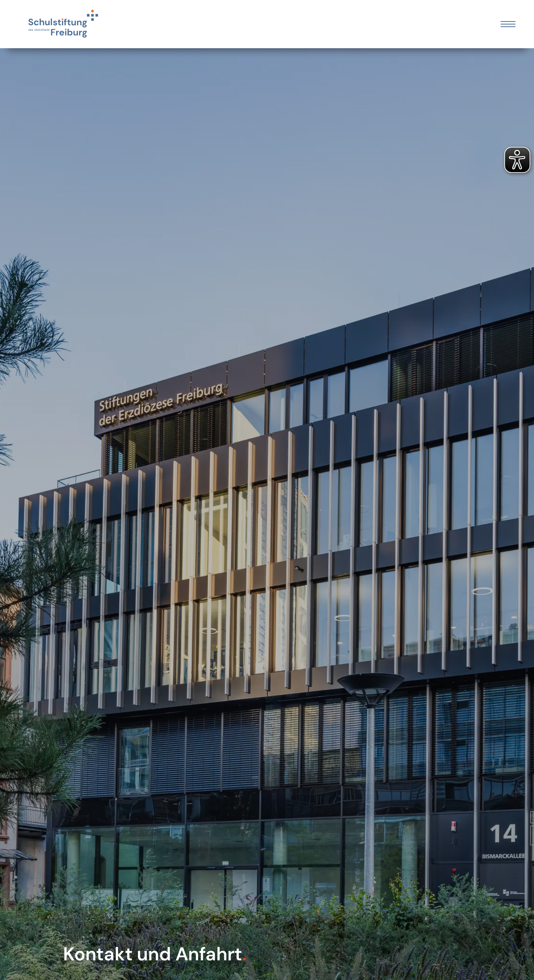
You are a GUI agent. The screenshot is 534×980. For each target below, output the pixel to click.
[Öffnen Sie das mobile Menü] (508, 24)
